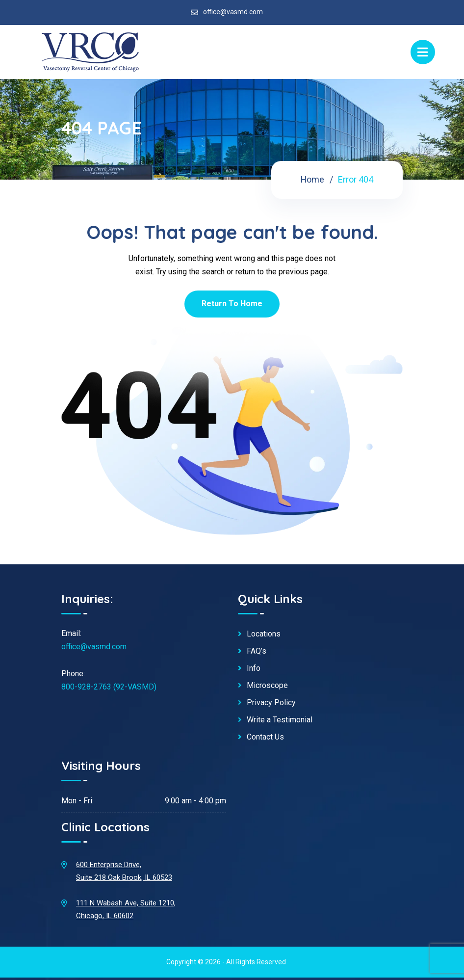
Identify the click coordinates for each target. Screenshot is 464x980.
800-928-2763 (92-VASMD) (109, 687)
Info (254, 668)
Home (312, 179)
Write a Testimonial (280, 720)
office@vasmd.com (233, 12)
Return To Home (232, 304)
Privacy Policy (271, 703)
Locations (264, 634)
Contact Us (265, 737)
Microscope (267, 686)
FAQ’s (257, 651)
